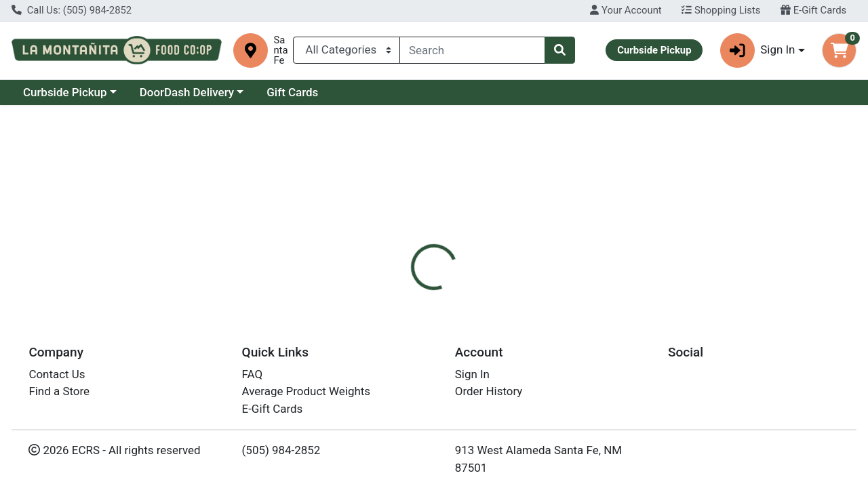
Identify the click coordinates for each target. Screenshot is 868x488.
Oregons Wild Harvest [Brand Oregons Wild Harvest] (556, 360)
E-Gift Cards (813, 10)
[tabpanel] (615, 373)
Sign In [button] (758, 50)
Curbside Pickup (65, 92)
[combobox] (472, 50)
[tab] (399, 306)
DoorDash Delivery (187, 92)
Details (399, 306)
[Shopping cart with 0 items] (839, 50)
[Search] (472, 50)
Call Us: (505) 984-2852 (72, 10)
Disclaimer (463, 306)
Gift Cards (292, 92)
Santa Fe (280, 50)
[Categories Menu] (347, 50)
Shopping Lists (721, 10)
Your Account (626, 10)
